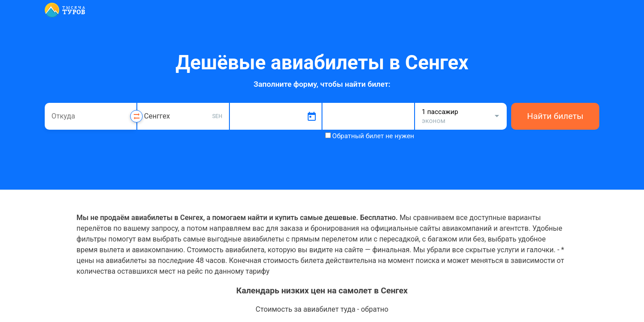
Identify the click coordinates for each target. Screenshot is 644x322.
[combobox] (91, 116)
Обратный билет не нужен (373, 136)
